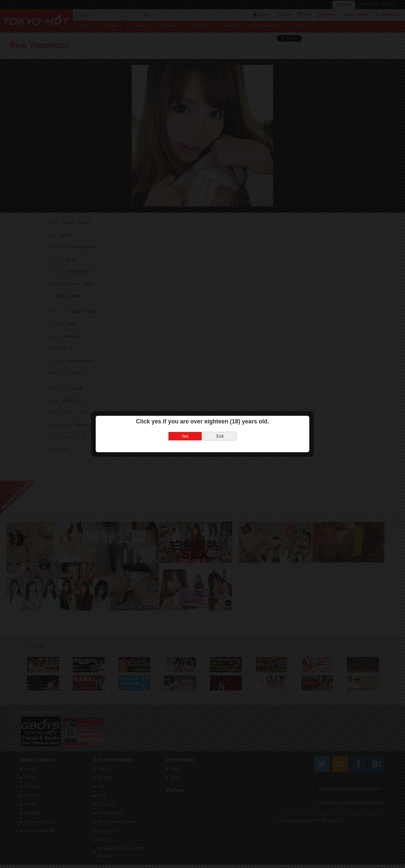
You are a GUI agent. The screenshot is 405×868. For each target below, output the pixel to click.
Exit (220, 410)
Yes (185, 410)
